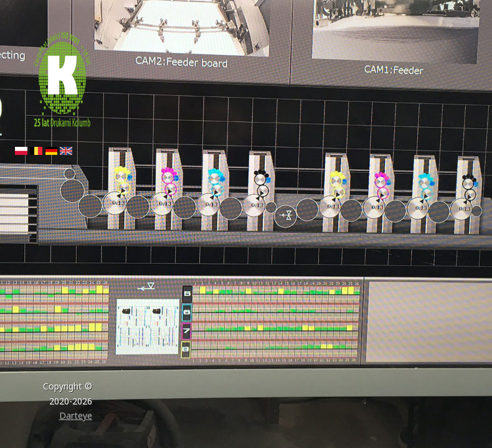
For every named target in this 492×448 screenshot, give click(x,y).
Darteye (76, 415)
